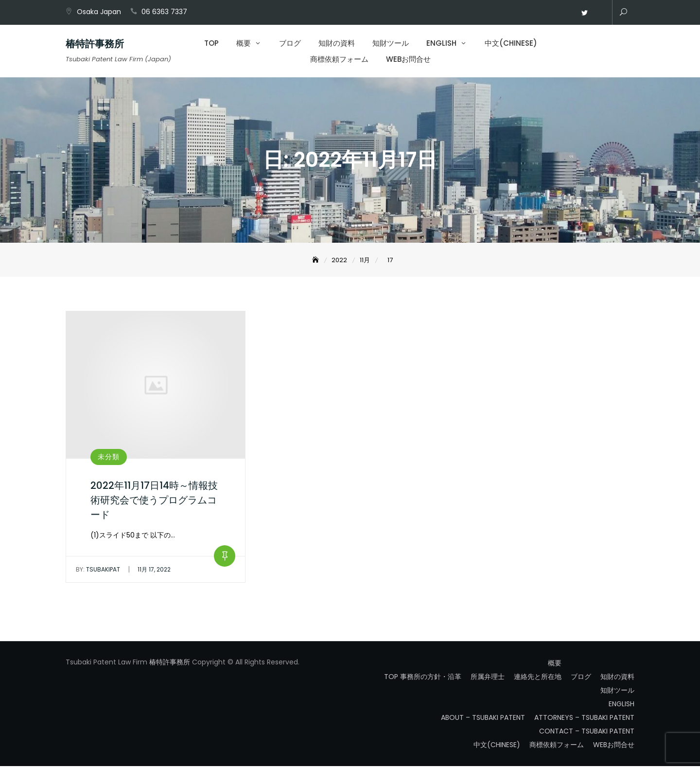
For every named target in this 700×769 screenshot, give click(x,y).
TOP (211, 44)
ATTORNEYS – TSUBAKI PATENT (584, 720)
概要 (244, 44)
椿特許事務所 (95, 45)
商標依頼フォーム (339, 60)
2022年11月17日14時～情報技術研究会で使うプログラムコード (154, 502)
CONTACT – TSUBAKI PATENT (587, 734)
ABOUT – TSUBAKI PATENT (483, 720)
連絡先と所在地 (538, 680)
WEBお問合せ (599, 13)
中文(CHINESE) (511, 44)
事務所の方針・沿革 (431, 680)
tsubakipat (98, 572)
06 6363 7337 (164, 12)
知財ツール (391, 44)
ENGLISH (441, 44)
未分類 (109, 459)
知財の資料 (337, 44)
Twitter (584, 13)
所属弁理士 (488, 680)
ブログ (290, 44)
